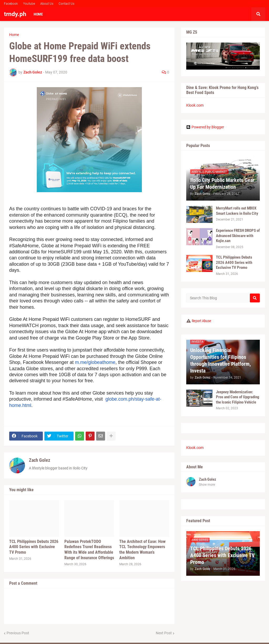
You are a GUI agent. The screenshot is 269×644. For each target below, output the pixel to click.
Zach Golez (40, 460)
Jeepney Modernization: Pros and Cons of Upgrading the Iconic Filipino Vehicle (238, 397)
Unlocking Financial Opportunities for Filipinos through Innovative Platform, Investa (221, 360)
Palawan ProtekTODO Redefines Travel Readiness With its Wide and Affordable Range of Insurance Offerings (89, 550)
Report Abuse (201, 321)
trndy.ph (15, 14)
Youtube (29, 4)
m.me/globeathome (95, 362)
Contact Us (66, 4)
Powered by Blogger (205, 127)
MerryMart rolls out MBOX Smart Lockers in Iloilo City (237, 211)
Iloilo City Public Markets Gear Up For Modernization (222, 184)
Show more (207, 485)
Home (14, 35)
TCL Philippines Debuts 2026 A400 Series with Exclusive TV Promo (34, 547)
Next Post (164, 633)
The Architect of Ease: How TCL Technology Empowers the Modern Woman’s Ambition (142, 550)
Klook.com (195, 105)
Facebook (11, 4)
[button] (258, 14)
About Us (47, 4)
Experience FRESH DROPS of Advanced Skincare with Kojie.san (238, 236)
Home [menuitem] (38, 14)
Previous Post (18, 633)
